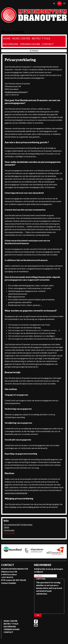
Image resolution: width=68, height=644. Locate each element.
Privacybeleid (9, 533)
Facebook (36, 621)
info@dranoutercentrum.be (16, 92)
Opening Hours (30, 44)
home (7, 38)
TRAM (6, 527)
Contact (48, 44)
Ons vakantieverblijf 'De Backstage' (18, 525)
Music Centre (21, 38)
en (59, 3)
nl (54, 3)
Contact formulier (9, 583)
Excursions (11, 44)
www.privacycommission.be (16, 493)
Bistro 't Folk (41, 38)
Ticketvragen (9, 530)
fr (64, 3)
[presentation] (46, 604)
